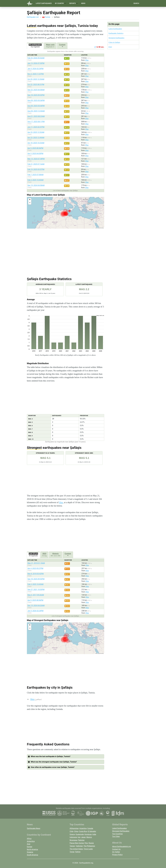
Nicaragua (74, 840)
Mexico (89, 837)
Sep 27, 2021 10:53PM (36, 590)
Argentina (83, 828)
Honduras (88, 834)
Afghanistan (74, 828)
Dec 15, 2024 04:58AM (36, 185)
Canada (90, 828)
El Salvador (92, 831)
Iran (79, 837)
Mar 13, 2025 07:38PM (36, 159)
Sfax (87, 60)
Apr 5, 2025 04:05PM (35, 154)
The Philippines (89, 846)
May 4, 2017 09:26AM (36, 595)
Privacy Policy (117, 855)
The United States (76, 849)
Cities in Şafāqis (114, 42)
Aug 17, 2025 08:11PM (36, 122)
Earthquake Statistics (116, 33)
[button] (30, 200)
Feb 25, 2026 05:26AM (36, 58)
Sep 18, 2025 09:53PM (36, 95)
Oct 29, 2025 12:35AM (36, 79)
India (94, 834)
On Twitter (116, 852)
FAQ (110, 47)
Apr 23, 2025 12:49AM (36, 138)
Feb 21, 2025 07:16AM (36, 164)
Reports (74, 3)
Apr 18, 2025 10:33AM (36, 143)
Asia (29, 844)
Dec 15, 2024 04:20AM (36, 605)
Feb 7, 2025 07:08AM (35, 175)
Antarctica (31, 841)
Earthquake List (33, 17)
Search (136, 3)
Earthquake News (34, 828)
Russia (91, 843)
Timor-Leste (88, 849)
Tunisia (46, 17)
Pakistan (81, 840)
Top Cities (116, 836)
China (76, 831)
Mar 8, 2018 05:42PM (36, 574)
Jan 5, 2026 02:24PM (35, 69)
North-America (32, 849)
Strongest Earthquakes (116, 38)
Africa (29, 839)
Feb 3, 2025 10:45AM (35, 180)
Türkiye (78, 852)
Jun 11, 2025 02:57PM (36, 127)
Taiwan (72, 846)
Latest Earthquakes (44, 3)
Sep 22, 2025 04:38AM (36, 90)
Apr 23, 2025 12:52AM (36, 132)
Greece (72, 834)
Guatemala (80, 834)
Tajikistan (79, 846)
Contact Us (116, 849)
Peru (86, 843)
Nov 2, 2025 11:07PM (36, 74)
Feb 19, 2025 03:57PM (36, 169)
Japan (83, 837)
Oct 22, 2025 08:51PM (36, 85)
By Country (61, 3)
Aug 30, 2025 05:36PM (36, 100)
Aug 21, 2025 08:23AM (36, 116)
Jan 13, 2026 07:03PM (36, 63)
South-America (32, 855)
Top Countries (117, 834)
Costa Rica (83, 831)
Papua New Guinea (77, 843)
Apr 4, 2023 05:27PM (35, 568)
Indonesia (73, 837)
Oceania (30, 852)
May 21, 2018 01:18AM (36, 563)
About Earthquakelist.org (122, 846)
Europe (30, 847)
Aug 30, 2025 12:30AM (36, 111)
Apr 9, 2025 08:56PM (35, 148)
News (83, 3)
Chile (72, 831)
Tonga (72, 852)
